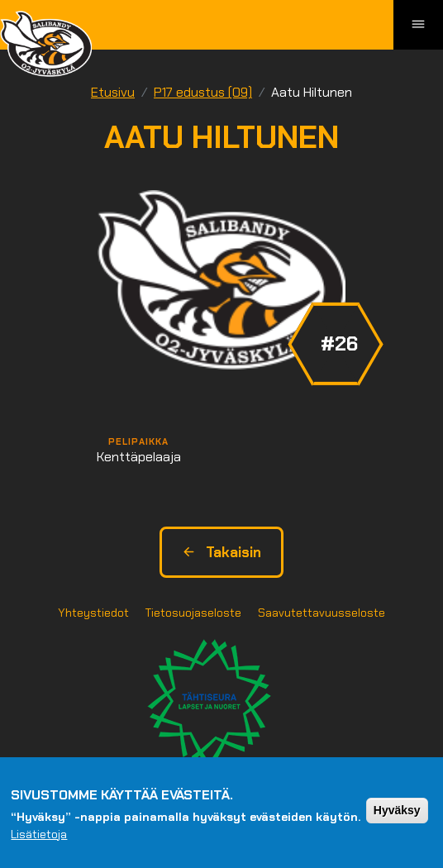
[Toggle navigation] (418, 25)
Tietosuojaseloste (193, 613)
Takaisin (221, 552)
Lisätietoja (39, 834)
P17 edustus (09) (203, 92)
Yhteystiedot (93, 613)
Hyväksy (397, 810)
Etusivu (113, 92)
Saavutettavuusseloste (322, 613)
